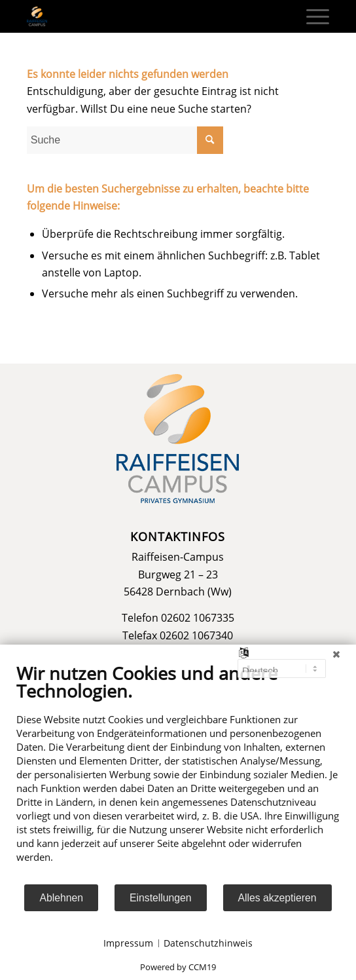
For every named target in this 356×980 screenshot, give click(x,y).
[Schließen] (336, 654)
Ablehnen (61, 898)
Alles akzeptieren (277, 898)
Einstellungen (161, 898)
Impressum (128, 943)
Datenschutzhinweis (208, 943)
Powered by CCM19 (178, 967)
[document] (178, 773)
